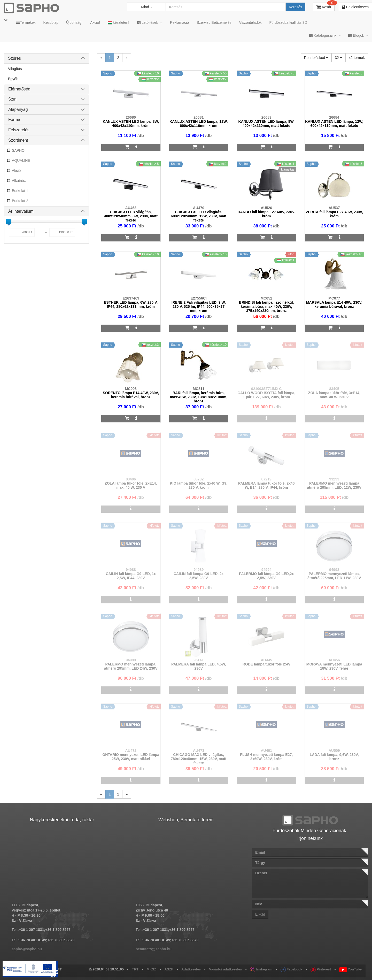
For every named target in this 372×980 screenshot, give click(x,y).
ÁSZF (169, 969)
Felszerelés (19, 130)
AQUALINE (21, 160)
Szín (12, 99)
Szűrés (14, 58)
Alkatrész (19, 181)
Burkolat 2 (20, 201)
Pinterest (321, 969)
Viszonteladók (250, 22)
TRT (135, 969)
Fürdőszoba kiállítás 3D (288, 22)
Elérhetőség (19, 89)
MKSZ (152, 969)
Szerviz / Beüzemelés (214, 22)
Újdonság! (74, 22)
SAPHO (18, 150)
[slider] (9, 221)
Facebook (291, 969)
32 (338, 58)
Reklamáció (179, 22)
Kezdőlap (51, 22)
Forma (14, 120)
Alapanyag (18, 109)
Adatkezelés (191, 969)
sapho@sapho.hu (27, 949)
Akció (16, 171)
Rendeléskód (316, 58)
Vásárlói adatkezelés (225, 969)
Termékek (26, 22)
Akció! (95, 22)
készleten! (118, 23)
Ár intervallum (21, 211)
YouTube (350, 969)
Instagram (261, 969)
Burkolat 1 (20, 191)
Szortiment (18, 140)
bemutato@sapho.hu (154, 949)
